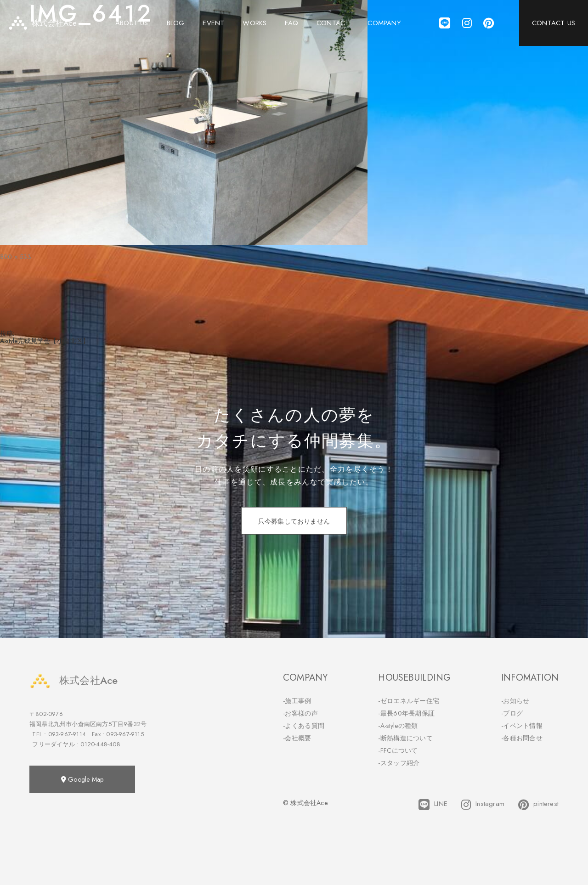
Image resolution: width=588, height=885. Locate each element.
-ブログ (512, 713)
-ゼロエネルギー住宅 (409, 701)
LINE (433, 805)
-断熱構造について (405, 738)
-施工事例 (297, 701)
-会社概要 (297, 738)
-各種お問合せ (522, 738)
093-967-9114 (67, 734)
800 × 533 (16, 257)
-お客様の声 (300, 713)
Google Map (82, 779)
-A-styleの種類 (398, 726)
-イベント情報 (522, 726)
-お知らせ (515, 701)
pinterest (538, 805)
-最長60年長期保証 (406, 713)
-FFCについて (398, 750)
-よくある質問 (304, 726)
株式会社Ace (73, 680)
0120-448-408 (100, 744)
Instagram (483, 805)
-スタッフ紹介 (399, 763)
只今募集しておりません (294, 521)
